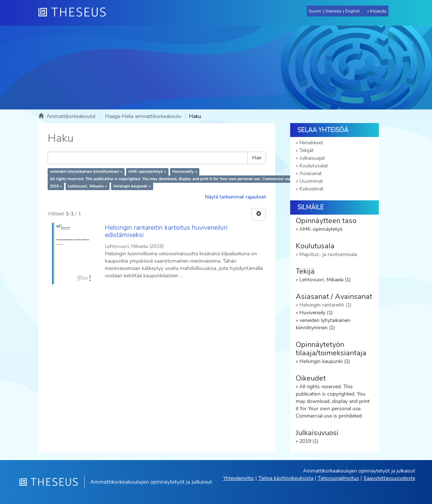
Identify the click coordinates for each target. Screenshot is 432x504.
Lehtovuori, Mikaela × (87, 186)
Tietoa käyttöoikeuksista (286, 478)
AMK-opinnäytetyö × (147, 172)
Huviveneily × (185, 172)
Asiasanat (311, 173)
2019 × (56, 186)
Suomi (315, 11)
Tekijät (307, 150)
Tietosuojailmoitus (338, 478)
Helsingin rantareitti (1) (325, 305)
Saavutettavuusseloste (389, 478)
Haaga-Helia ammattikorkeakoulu (143, 116)
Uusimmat (311, 181)
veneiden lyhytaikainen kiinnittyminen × (86, 172)
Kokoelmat (311, 189)
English (352, 11)
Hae (257, 158)
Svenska (333, 11)
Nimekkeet (311, 143)
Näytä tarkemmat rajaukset (235, 197)
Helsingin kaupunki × (132, 186)
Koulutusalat (314, 166)
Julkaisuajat (312, 158)
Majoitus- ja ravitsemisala (328, 254)
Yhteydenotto (239, 478)
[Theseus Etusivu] (75, 13)
